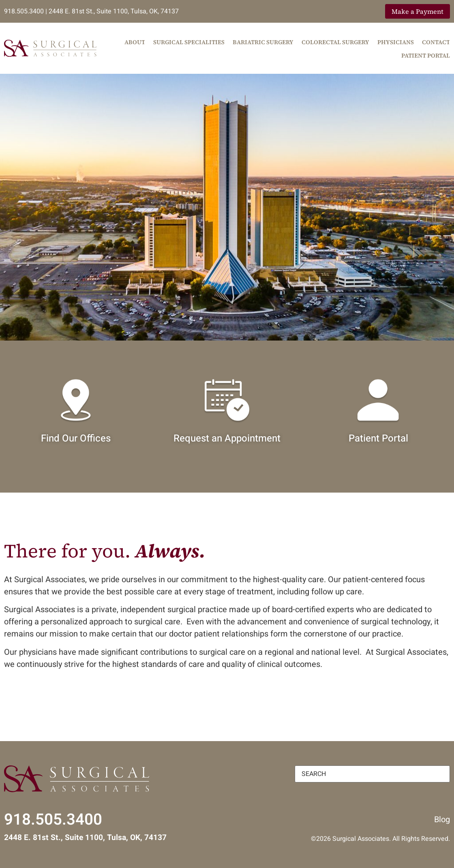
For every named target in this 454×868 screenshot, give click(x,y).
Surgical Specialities (189, 42)
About (135, 42)
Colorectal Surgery (335, 42)
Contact (436, 42)
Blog (442, 820)
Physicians (396, 42)
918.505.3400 (24, 11)
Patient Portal (426, 56)
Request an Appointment (227, 438)
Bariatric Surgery (263, 42)
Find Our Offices (76, 438)
